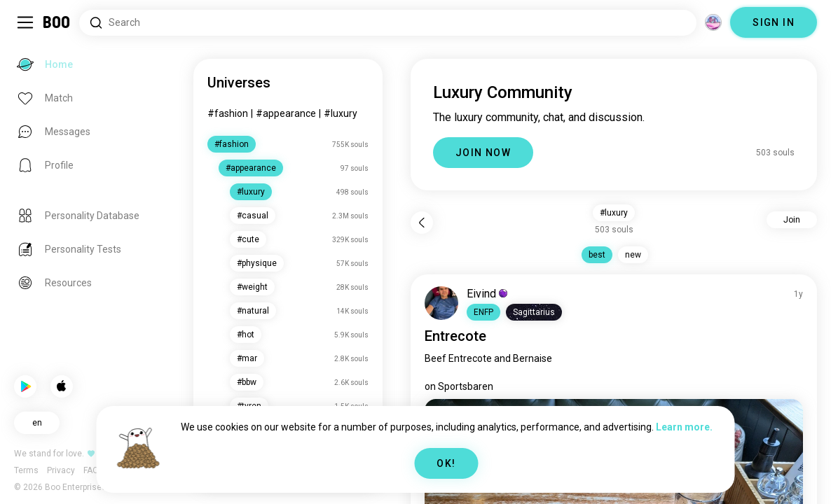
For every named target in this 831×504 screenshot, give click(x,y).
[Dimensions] (713, 22)
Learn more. (684, 427)
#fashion (228, 113)
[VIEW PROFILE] (441, 303)
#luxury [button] (614, 213)
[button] (483, 312)
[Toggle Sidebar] (25, 22)
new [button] (633, 255)
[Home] (57, 22)
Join (792, 220)
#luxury (341, 113)
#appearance (286, 113)
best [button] (597, 255)
